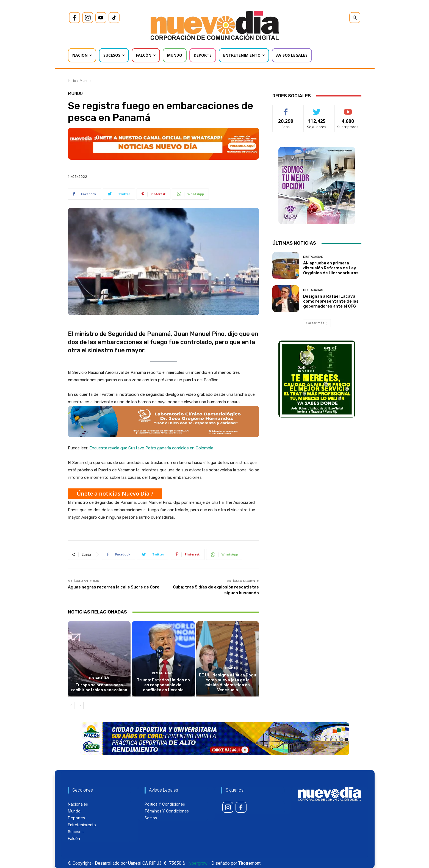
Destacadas (98, 678)
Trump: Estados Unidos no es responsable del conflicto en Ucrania (163, 685)
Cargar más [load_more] (317, 323)
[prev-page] (71, 706)
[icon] (74, 18)
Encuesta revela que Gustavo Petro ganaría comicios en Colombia (151, 448)
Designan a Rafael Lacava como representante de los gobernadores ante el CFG (331, 301)
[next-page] (80, 706)
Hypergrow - (198, 863)
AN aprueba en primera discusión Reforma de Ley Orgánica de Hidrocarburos (331, 268)
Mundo (85, 81)
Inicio (72, 81)
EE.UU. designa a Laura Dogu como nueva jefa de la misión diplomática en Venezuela (228, 682)
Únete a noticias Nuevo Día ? (115, 494)
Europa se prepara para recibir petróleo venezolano (99, 687)
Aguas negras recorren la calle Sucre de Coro (114, 587)
